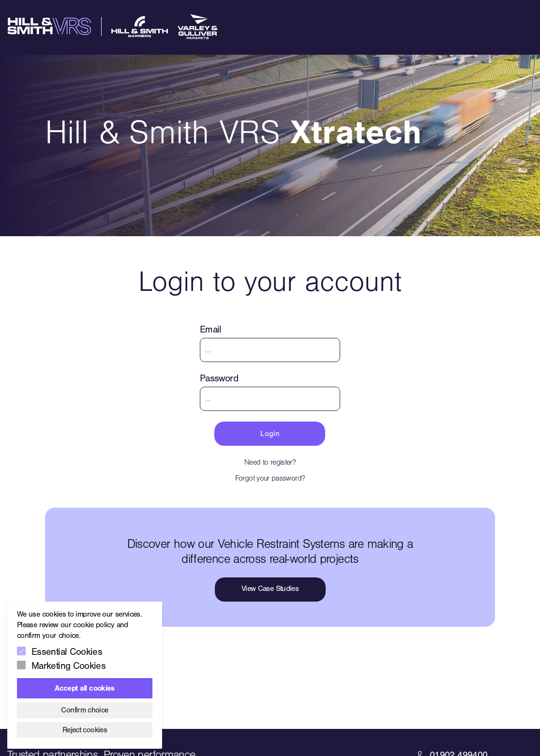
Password (219, 378)
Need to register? (270, 462)
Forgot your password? (270, 478)
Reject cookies (85, 730)
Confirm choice (84, 710)
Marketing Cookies (68, 666)
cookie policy (94, 625)
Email (211, 329)
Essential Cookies (67, 652)
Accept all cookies (84, 688)
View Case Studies (270, 589)
